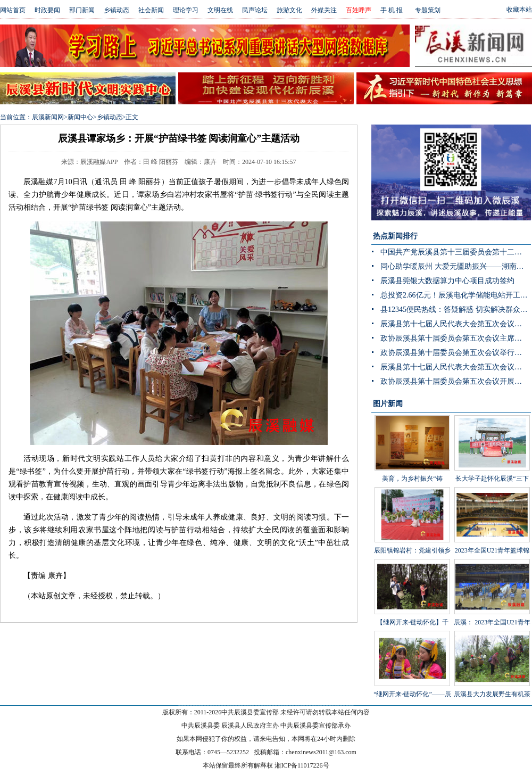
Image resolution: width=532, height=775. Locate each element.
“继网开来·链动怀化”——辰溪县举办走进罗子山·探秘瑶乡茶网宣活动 (412, 680)
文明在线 (220, 10)
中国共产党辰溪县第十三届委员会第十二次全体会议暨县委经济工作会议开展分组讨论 (456, 252)
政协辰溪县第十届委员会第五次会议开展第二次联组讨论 (456, 381)
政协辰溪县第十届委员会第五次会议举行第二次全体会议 (456, 353)
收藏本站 (519, 10)
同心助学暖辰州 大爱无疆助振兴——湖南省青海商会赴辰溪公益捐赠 (456, 266)
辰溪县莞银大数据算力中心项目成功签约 (447, 281)
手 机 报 (392, 10)
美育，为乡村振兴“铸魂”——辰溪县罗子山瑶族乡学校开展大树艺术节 (412, 465)
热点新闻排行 (395, 236)
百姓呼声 (359, 10)
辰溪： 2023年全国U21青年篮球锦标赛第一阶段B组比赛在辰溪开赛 (492, 608)
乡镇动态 (117, 10)
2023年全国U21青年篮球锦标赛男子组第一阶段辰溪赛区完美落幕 (492, 537)
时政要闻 (47, 10)
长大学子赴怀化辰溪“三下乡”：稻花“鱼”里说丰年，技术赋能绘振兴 (492, 465)
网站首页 (13, 10)
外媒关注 (324, 10)
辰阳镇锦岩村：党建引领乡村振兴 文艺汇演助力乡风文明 (412, 537)
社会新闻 (151, 10)
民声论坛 (255, 10)
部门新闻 (82, 10)
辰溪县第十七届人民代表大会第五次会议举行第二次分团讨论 (456, 324)
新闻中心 (80, 117)
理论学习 (186, 10)
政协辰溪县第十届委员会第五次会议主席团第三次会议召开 (456, 338)
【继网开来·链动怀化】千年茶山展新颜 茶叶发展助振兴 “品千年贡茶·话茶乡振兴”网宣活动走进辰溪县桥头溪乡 (412, 624)
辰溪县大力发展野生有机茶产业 (492, 672)
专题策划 (428, 10)
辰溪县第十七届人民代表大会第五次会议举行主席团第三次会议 (456, 367)
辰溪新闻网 (48, 117)
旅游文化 (289, 10)
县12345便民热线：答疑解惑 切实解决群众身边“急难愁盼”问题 (456, 310)
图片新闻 (388, 404)
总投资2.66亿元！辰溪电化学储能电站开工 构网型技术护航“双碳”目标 (456, 295)
